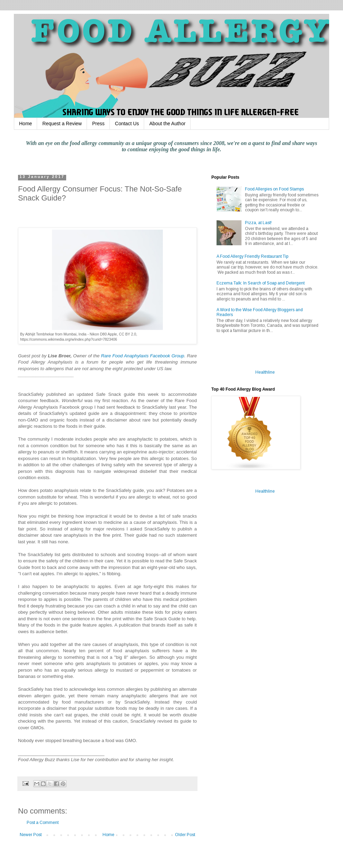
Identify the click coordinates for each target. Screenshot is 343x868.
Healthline (265, 372)
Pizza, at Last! (258, 223)
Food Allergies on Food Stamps (274, 189)
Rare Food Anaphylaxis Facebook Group (142, 356)
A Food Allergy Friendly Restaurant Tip (252, 256)
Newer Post (31, 835)
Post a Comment (43, 823)
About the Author (167, 124)
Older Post (185, 835)
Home (25, 124)
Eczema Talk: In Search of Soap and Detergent (261, 283)
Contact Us (127, 124)
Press (98, 124)
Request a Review (62, 124)
